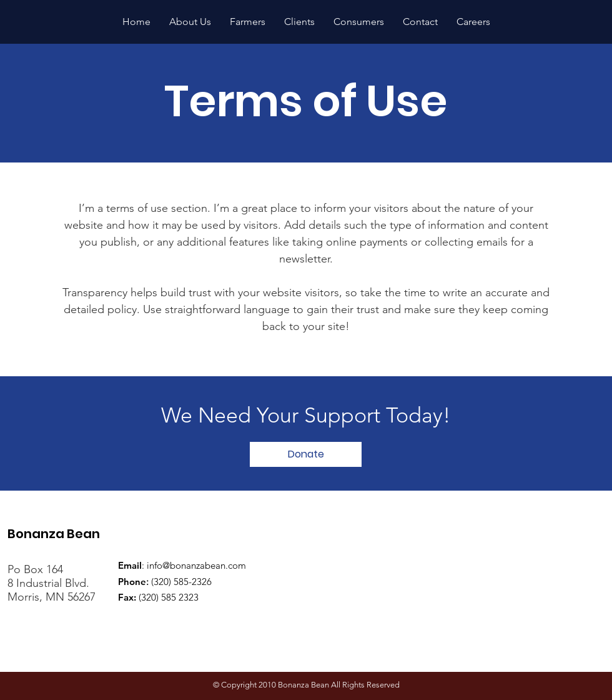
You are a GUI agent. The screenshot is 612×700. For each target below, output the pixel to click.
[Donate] (306, 454)
